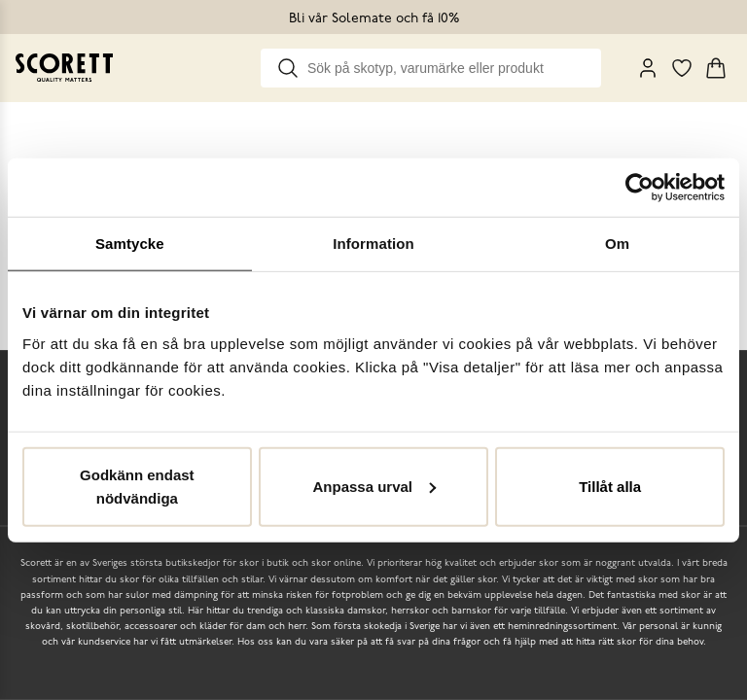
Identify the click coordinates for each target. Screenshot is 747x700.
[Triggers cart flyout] (716, 68)
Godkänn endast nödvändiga (137, 486)
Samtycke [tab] (130, 244)
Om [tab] (617, 244)
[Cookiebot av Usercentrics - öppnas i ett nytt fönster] (640, 188)
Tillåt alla (610, 486)
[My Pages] (648, 68)
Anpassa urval (374, 486)
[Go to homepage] (64, 68)
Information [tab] (373, 244)
